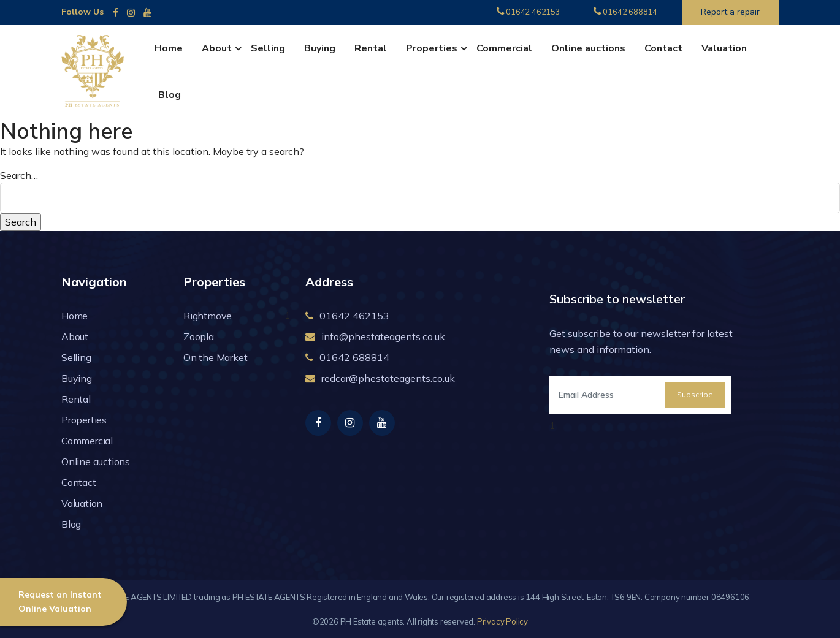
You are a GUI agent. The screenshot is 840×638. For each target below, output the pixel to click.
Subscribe (695, 394)
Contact (663, 48)
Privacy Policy (502, 621)
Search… (19, 175)
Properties (432, 48)
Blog (170, 95)
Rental (371, 48)
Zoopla (199, 336)
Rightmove (208, 316)
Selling (268, 48)
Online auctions (588, 48)
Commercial (504, 48)
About (217, 48)
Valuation (724, 48)
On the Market (215, 357)
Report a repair (730, 12)
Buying (320, 48)
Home (169, 48)
